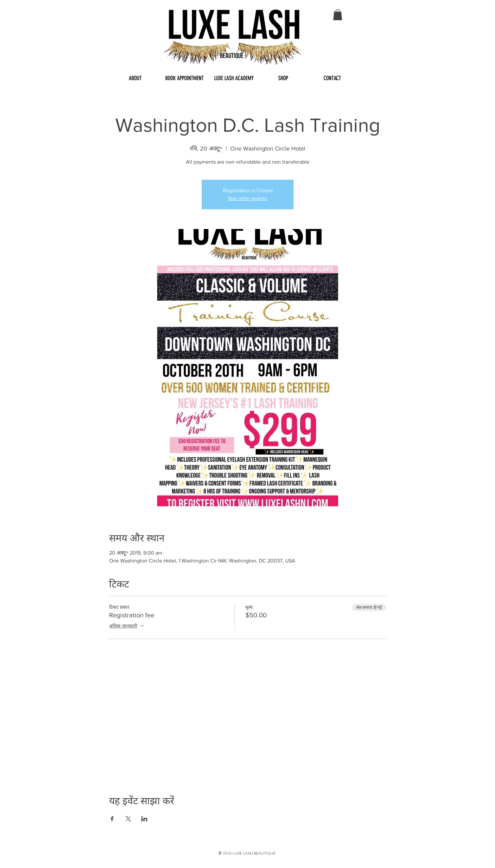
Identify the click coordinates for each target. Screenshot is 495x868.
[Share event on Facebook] (112, 819)
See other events (247, 198)
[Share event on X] (128, 819)
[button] (338, 15)
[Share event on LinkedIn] (144, 819)
